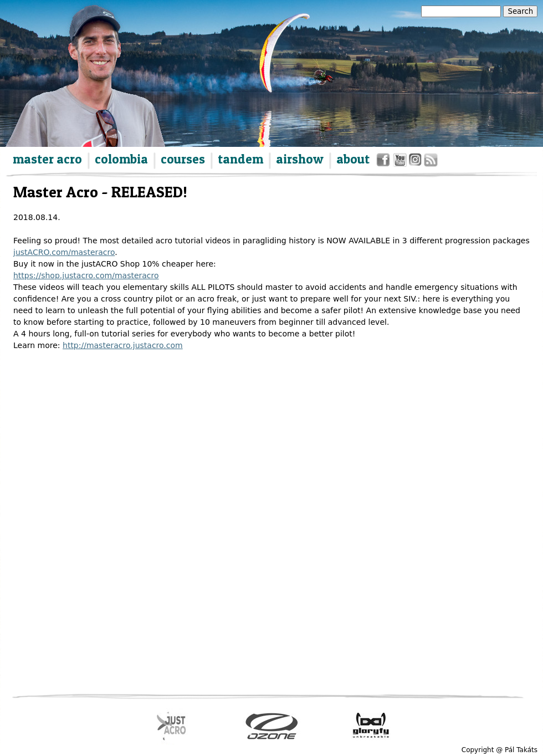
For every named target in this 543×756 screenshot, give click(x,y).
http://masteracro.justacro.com (123, 345)
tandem (240, 159)
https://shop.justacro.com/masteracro (86, 275)
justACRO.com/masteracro (64, 252)
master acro (47, 159)
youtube (400, 162)
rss (430, 162)
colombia (121, 159)
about (353, 159)
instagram (416, 162)
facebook (385, 162)
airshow (300, 159)
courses (183, 159)
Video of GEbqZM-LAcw (211, 472)
